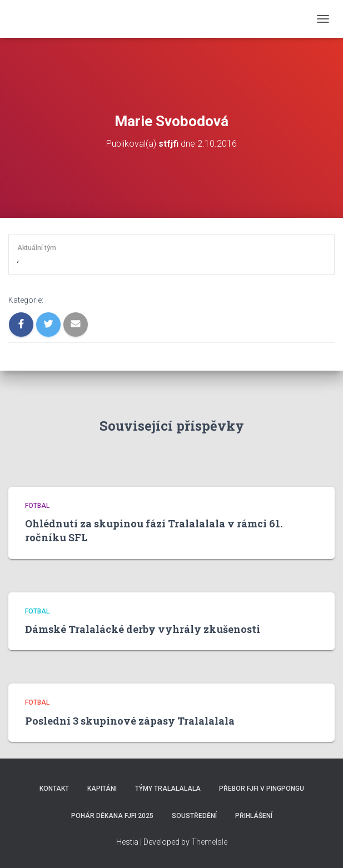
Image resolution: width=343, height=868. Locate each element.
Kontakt (54, 789)
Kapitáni (102, 789)
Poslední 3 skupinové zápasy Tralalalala (130, 721)
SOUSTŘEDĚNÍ (194, 816)
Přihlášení (254, 816)
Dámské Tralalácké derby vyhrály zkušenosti (143, 629)
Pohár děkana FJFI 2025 (112, 816)
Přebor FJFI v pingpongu (262, 789)
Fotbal (37, 506)
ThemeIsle (209, 842)
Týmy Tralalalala (168, 789)
